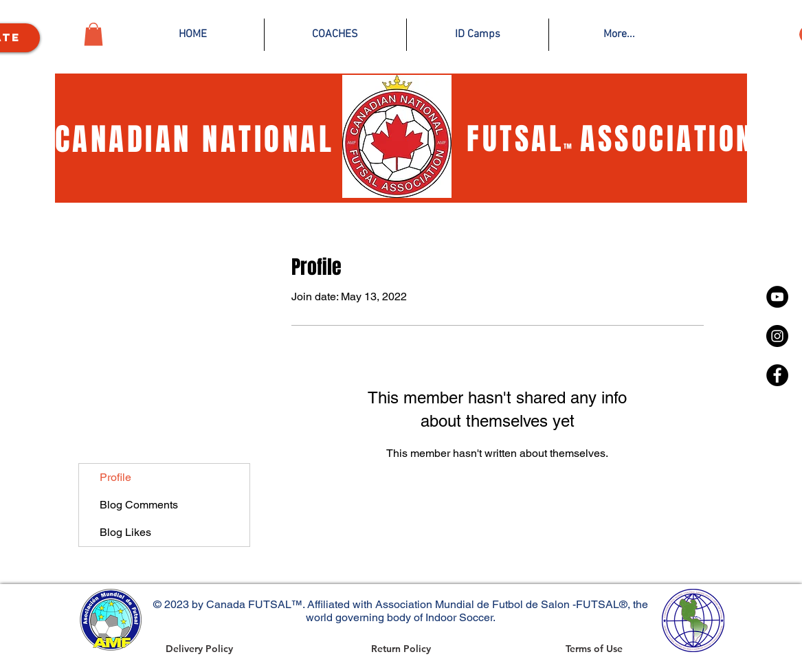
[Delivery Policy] (199, 649)
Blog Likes (125, 532)
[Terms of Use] (594, 649)
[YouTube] (777, 297)
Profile (115, 477)
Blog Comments (139, 505)
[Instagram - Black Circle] (777, 336)
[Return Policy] (401, 649)
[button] (93, 34)
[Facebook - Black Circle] (777, 375)
